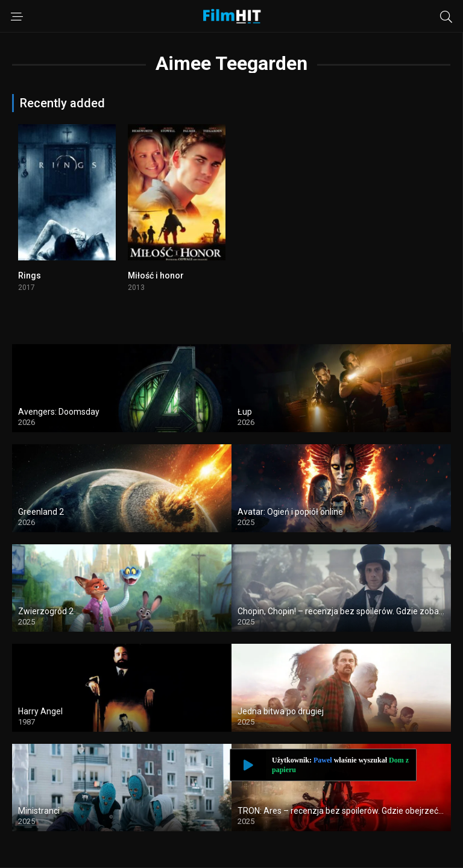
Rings (30, 275)
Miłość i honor (156, 275)
